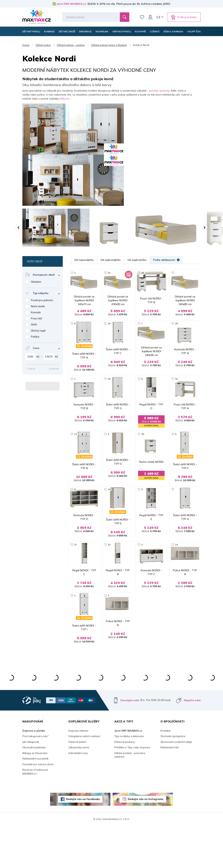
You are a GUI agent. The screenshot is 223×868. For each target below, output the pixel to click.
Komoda (36, 312)
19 (109, 333)
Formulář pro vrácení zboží (38, 806)
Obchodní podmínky (34, 790)
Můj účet (150, 17)
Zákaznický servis (79, 790)
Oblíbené (142, 17)
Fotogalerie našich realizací (84, 779)
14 (109, 513)
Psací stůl (37, 318)
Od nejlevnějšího (111, 260)
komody (165, 91)
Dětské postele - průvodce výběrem (130, 797)
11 (75, 453)
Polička (35, 337)
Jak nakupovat (31, 784)
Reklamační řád (169, 790)
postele (154, 91)
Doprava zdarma (78, 773)
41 (176, 393)
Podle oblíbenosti (166, 260)
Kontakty (166, 773)
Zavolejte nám (130, 742)
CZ (158, 17)
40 (143, 453)
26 (143, 273)
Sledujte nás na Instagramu (145, 841)
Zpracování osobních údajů (176, 784)
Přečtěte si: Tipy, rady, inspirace (132, 790)
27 (75, 573)
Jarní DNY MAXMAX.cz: (72, 4)
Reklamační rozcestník (35, 801)
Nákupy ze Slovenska (35, 795)
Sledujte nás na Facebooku (83, 841)
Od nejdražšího (137, 260)
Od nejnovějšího (84, 260)
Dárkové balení (77, 784)
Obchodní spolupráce (173, 779)
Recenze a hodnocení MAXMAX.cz (35, 814)
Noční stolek (38, 306)
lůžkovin (64, 99)
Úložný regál (38, 331)
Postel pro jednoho (42, 300)
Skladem (36, 282)
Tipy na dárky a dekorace (129, 779)
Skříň (34, 324)
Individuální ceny (78, 795)
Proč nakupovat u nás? (35, 779)
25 (109, 393)
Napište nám (192, 742)
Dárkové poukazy (125, 784)
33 (109, 273)
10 (109, 573)
